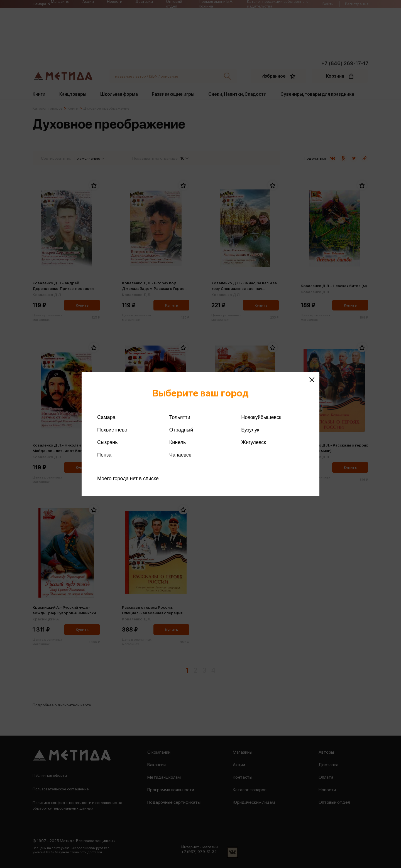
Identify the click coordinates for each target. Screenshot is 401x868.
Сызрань (107, 442)
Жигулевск (254, 442)
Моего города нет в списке (128, 479)
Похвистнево (112, 430)
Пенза (104, 455)
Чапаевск (180, 455)
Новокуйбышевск (261, 417)
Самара (106, 417)
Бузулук (250, 430)
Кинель (178, 442)
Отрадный (181, 430)
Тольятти (180, 417)
